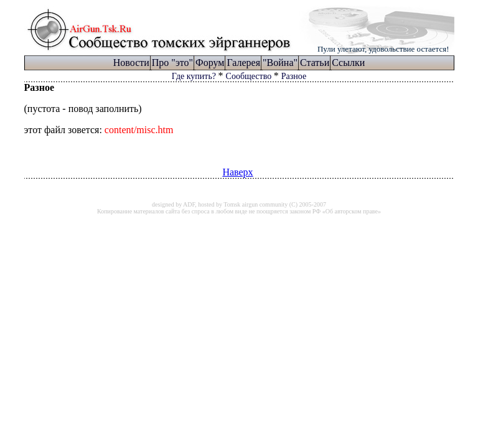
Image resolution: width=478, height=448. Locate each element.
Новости (131, 63)
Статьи (315, 63)
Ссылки (348, 63)
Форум (210, 63)
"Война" (280, 63)
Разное (294, 76)
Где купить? (195, 76)
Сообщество (250, 76)
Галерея (243, 63)
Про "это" (172, 63)
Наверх (237, 172)
